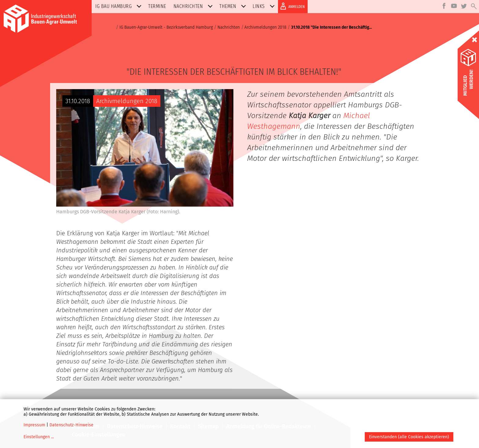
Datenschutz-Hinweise (71, 425)
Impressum (34, 425)
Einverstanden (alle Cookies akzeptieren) (409, 437)
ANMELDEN (291, 6)
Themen (234, 6)
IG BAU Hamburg (120, 6)
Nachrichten (194, 6)
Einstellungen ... (39, 437)
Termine (157, 6)
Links (265, 6)
